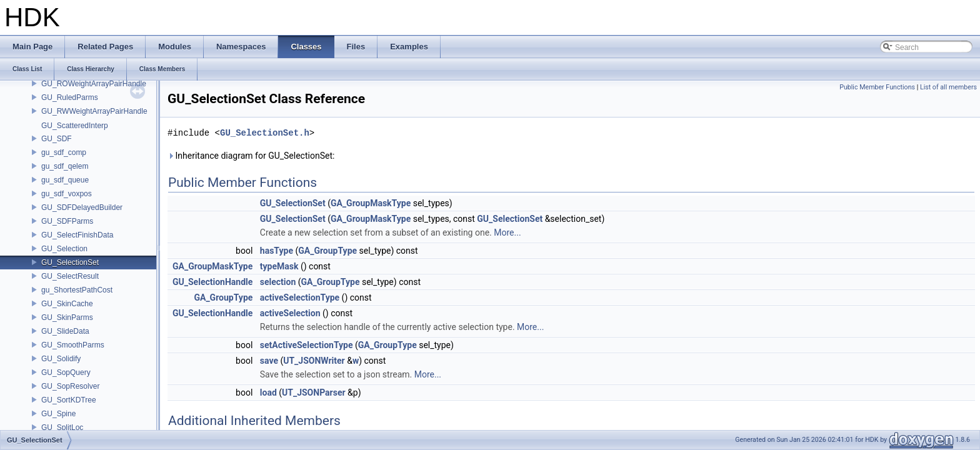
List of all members (948, 87)
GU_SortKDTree (69, 400)
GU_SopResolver (70, 386)
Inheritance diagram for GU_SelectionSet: (251, 156)
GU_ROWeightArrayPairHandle (94, 84)
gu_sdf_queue (65, 180)
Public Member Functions (877, 87)
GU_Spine (58, 414)
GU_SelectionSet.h (265, 133)
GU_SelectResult (70, 276)
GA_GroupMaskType (371, 203)
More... (507, 232)
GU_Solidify (61, 359)
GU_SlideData (65, 331)
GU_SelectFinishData (77, 235)
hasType (277, 251)
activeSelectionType (300, 297)
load (268, 392)
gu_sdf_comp (64, 152)
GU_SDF (57, 139)
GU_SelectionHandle (212, 282)
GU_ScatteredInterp (75, 126)
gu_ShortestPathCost (77, 290)
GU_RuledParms (70, 97)
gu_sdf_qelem (65, 166)
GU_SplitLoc (62, 427)
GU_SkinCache (67, 304)
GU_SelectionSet (70, 262)
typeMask (279, 266)
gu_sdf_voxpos (67, 194)
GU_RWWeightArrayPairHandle (94, 111)
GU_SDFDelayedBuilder (82, 207)
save (269, 361)
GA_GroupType (327, 251)
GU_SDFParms (67, 221)
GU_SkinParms (67, 317)
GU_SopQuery (66, 372)
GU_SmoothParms (73, 345)
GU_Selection (64, 249)
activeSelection (290, 313)
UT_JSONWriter (314, 361)
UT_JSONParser (314, 392)
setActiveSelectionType (307, 345)
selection (278, 282)
